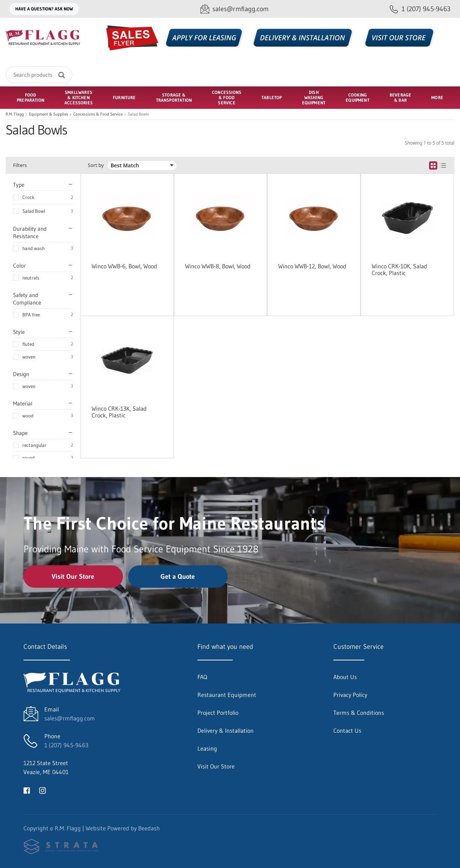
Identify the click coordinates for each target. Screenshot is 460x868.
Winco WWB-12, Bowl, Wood (312, 266)
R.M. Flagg (15, 114)
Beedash (149, 828)
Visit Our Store (73, 577)
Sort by (96, 165)
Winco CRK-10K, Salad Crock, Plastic (399, 269)
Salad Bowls (138, 114)
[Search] (39, 75)
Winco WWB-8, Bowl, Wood (218, 266)
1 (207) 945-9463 (66, 745)
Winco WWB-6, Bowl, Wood (124, 266)
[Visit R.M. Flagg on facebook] (27, 790)
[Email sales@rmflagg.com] (234, 9)
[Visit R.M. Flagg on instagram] (42, 790)
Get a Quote (178, 577)
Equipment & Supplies (49, 114)
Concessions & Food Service (98, 114)
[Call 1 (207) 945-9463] (420, 9)
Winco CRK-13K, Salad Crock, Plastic (119, 412)
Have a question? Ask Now (44, 9)
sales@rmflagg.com (70, 718)
